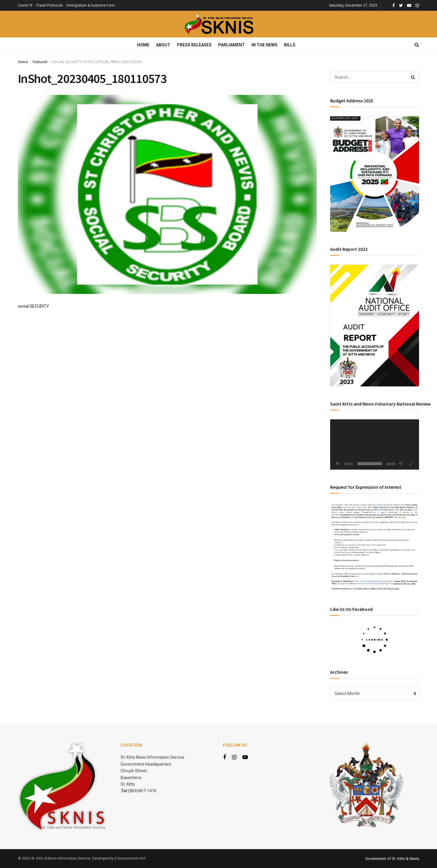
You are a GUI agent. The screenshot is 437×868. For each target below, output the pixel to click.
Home (143, 45)
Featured (40, 62)
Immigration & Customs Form (91, 5)
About (163, 45)
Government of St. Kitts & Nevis (392, 859)
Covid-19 (25, 5)
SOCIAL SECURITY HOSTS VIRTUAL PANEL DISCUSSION (97, 62)
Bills (290, 45)
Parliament (232, 45)
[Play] (338, 464)
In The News (264, 45)
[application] (375, 444)
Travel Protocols (49, 5)
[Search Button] (413, 77)
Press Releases (194, 45)
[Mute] (401, 464)
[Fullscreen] (411, 464)
